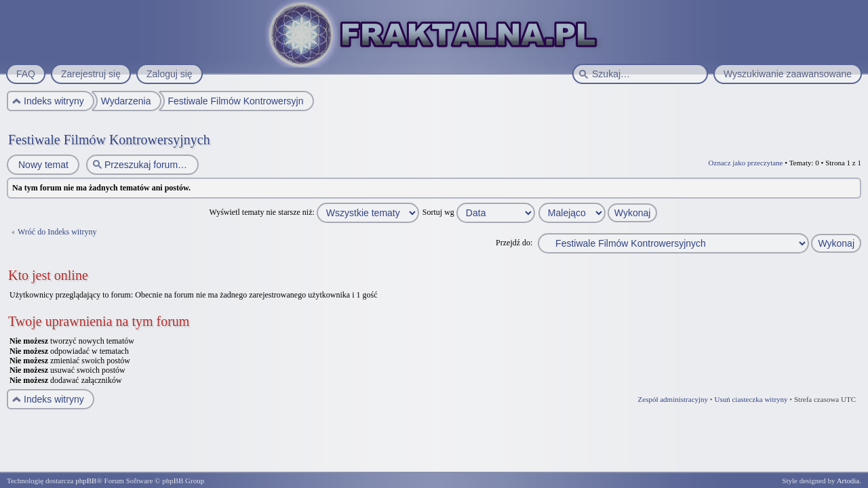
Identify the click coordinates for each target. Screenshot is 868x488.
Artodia (848, 481)
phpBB (86, 481)
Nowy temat (43, 165)
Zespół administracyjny (673, 399)
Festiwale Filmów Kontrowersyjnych (109, 140)
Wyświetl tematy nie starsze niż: (314, 212)
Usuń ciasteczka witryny (751, 399)
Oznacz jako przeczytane (746, 163)
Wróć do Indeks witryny (57, 232)
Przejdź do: (514, 243)
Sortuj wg (479, 212)
